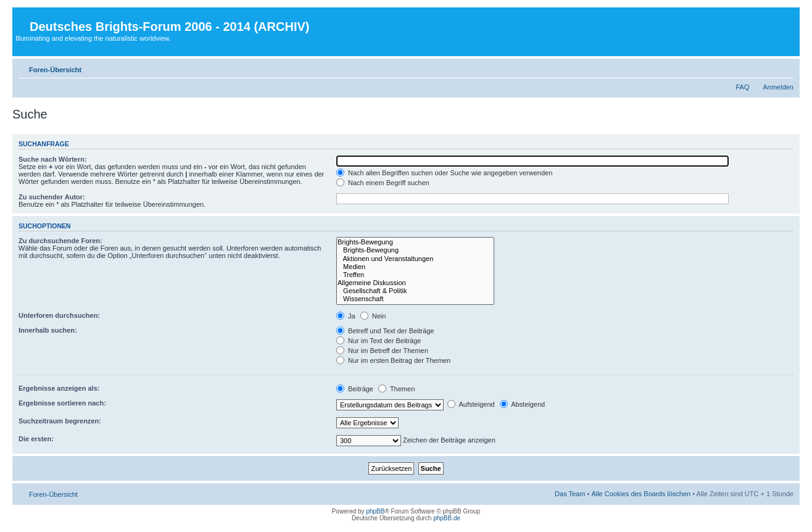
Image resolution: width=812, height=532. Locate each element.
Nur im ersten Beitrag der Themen (393, 360)
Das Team (570, 494)
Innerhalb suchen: (48, 330)
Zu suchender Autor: (52, 197)
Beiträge (355, 389)
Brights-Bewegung (415, 242)
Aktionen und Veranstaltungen (415, 259)
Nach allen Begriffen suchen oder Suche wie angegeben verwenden (444, 173)
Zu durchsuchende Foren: (60, 241)
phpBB (375, 511)
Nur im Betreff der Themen (382, 351)
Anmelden (778, 87)
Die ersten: (36, 439)
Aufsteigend (471, 404)
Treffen (415, 275)
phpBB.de (447, 518)
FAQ (742, 87)
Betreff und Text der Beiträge (385, 331)
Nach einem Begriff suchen (383, 183)
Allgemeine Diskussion (415, 283)
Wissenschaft (415, 299)
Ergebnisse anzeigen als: (59, 388)
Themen (396, 389)
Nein (373, 316)
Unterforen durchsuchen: (59, 315)
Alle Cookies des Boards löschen (641, 494)
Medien (415, 267)
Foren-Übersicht (55, 70)
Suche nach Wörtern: (53, 159)
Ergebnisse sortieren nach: (62, 403)
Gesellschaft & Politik (415, 291)
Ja (346, 316)
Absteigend (523, 404)
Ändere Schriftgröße (785, 67)
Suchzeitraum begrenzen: (60, 421)
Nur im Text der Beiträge (379, 341)
